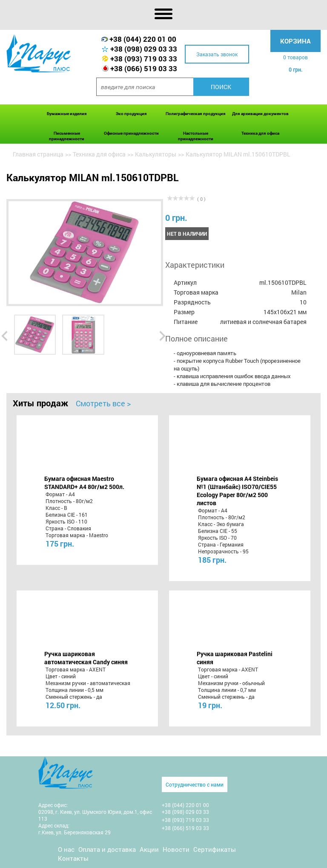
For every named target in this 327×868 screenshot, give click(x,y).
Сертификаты (215, 849)
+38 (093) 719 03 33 (144, 59)
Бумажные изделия (67, 114)
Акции (149, 849)
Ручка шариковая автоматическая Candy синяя (86, 658)
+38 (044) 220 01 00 (143, 39)
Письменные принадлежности (67, 136)
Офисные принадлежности (131, 133)
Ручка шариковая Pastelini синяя (235, 658)
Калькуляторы (156, 154)
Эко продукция (131, 114)
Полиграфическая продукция (196, 114)
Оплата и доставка (107, 849)
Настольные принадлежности (196, 136)
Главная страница (38, 154)
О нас (66, 849)
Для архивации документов (260, 114)
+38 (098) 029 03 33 (144, 49)
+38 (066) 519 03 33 (144, 68)
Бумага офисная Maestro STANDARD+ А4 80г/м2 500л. (84, 483)
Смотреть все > (103, 403)
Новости (176, 849)
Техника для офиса (260, 133)
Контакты (73, 858)
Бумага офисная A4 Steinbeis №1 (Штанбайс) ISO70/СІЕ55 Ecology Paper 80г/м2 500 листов (237, 491)
